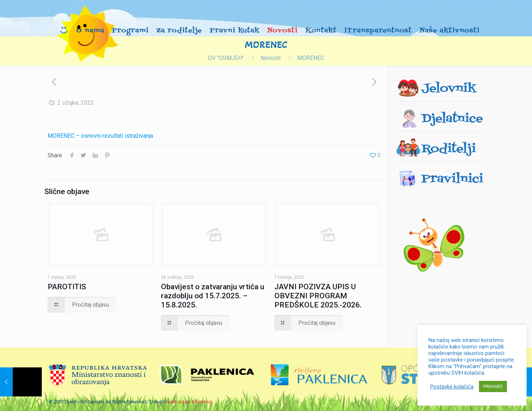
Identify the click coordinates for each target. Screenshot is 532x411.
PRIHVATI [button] (493, 386)
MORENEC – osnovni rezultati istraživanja (100, 136)
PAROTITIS (67, 287)
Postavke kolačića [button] (452, 387)
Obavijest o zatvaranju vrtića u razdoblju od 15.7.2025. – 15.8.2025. (213, 296)
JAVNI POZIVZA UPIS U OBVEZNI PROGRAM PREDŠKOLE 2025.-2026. (318, 296)
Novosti (271, 58)
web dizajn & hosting (190, 402)
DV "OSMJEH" (226, 58)
